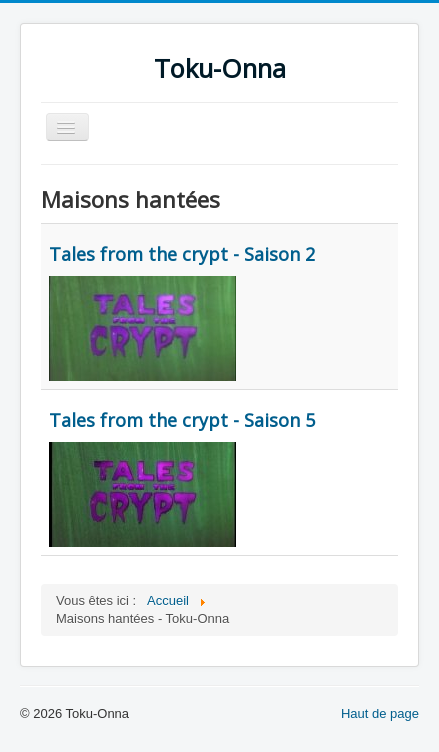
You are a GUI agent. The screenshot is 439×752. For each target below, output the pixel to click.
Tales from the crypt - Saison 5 (182, 420)
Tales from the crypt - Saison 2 (182, 254)
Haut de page (380, 713)
